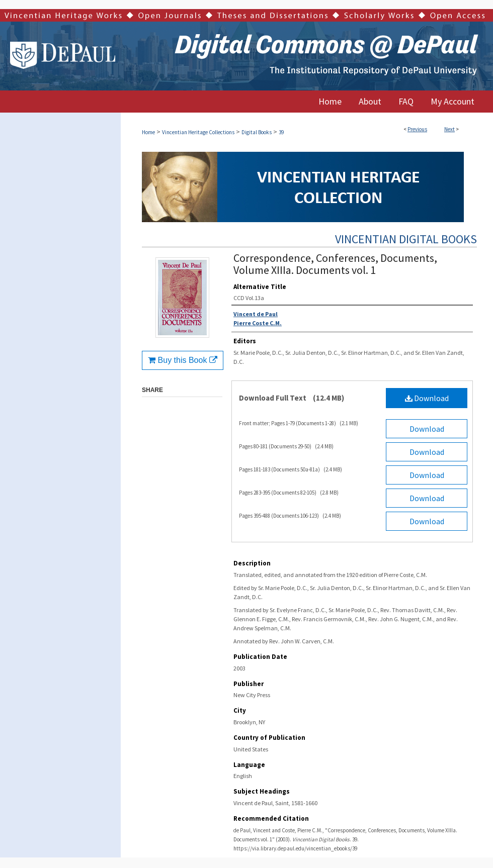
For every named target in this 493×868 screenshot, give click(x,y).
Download (427, 398)
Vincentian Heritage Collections (198, 132)
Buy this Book (183, 360)
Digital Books (257, 132)
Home (148, 132)
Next (449, 129)
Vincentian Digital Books (406, 239)
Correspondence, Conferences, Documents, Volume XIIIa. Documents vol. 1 (335, 264)
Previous (417, 129)
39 (281, 132)
